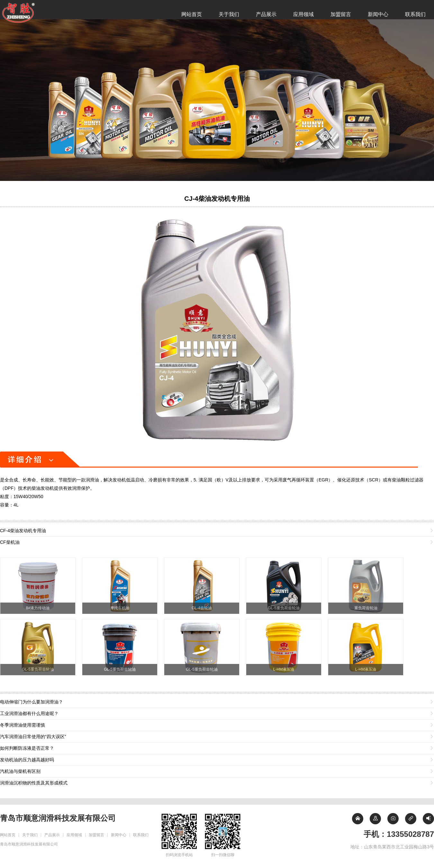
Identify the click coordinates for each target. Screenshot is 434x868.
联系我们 (415, 14)
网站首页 (192, 14)
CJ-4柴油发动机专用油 (217, 199)
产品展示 (266, 14)
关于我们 (229, 14)
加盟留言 (341, 14)
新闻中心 (378, 14)
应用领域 (303, 14)
